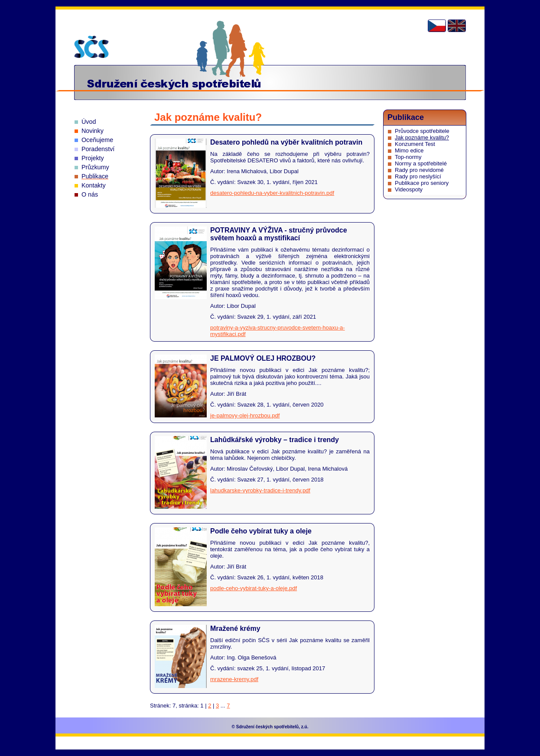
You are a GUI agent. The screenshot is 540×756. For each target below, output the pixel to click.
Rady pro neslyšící (418, 176)
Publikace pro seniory (422, 183)
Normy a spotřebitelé (421, 163)
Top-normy (408, 157)
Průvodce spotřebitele (422, 131)
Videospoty (409, 189)
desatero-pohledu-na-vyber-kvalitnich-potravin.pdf (272, 193)
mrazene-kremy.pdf (234, 679)
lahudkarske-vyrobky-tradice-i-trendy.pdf (260, 490)
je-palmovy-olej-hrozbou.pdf (245, 415)
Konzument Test (415, 144)
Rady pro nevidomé (419, 170)
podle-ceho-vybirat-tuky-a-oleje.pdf (254, 588)
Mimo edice (409, 150)
